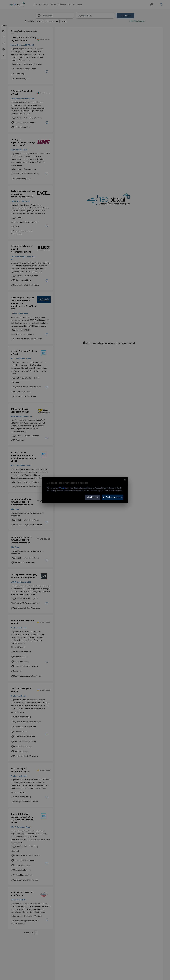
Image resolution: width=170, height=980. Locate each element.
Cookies (63, 488)
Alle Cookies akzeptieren (113, 497)
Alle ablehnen (92, 497)
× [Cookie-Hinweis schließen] (125, 480)
